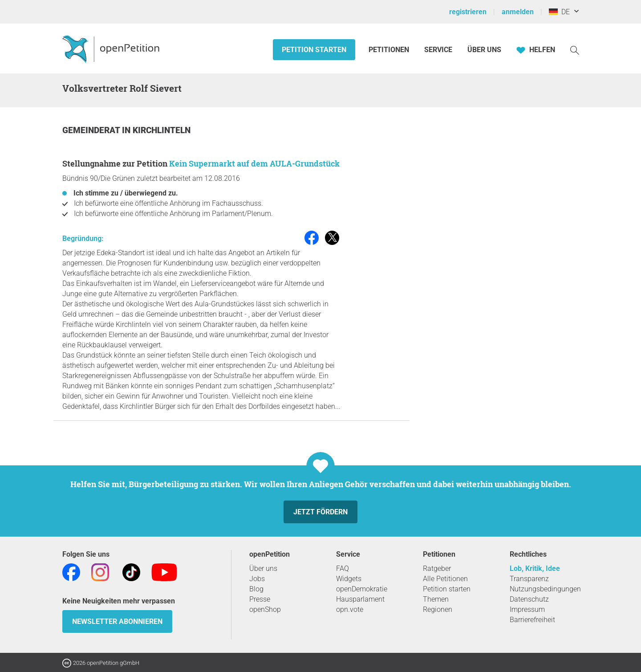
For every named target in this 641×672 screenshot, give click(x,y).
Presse (260, 599)
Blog (256, 589)
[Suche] (575, 50)
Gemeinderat (92, 130)
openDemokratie (362, 589)
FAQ (343, 568)
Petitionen (390, 50)
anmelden (518, 12)
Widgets (349, 579)
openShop (265, 609)
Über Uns (484, 50)
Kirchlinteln (162, 130)
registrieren (468, 12)
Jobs (257, 579)
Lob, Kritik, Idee (535, 568)
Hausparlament (360, 599)
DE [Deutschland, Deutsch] (559, 12)
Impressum (527, 609)
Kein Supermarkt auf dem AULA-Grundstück (254, 163)
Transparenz (529, 579)
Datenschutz (529, 599)
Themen (436, 599)
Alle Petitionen (445, 579)
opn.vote (350, 609)
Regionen (438, 609)
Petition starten (314, 50)
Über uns (263, 568)
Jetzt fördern (320, 512)
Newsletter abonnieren (117, 621)
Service (438, 50)
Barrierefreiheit (532, 620)
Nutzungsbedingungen (545, 589)
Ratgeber (437, 568)
